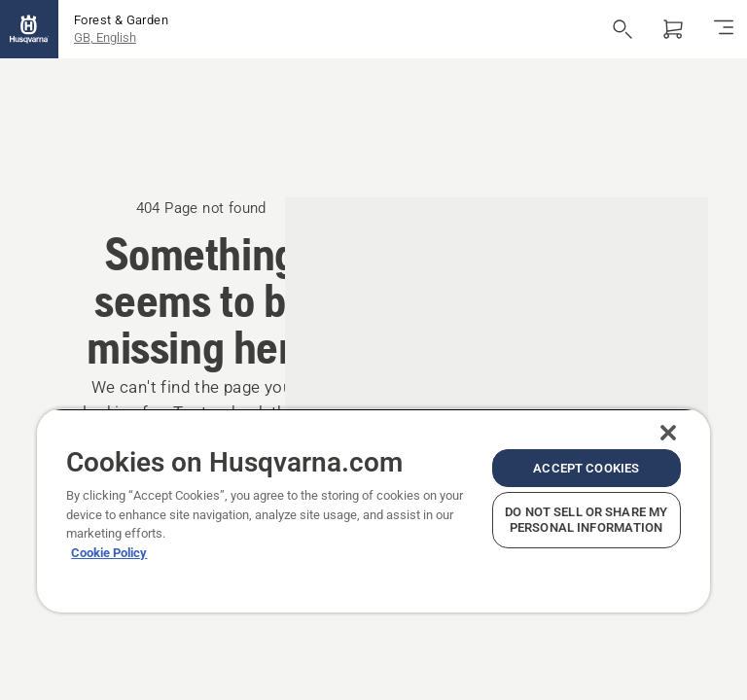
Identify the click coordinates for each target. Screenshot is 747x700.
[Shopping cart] (673, 29)
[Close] (668, 433)
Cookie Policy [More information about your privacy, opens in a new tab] (109, 553)
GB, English (105, 37)
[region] (373, 510)
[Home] (29, 29)
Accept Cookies (586, 468)
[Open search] (622, 29)
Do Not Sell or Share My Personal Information (586, 520)
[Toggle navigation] (724, 29)
